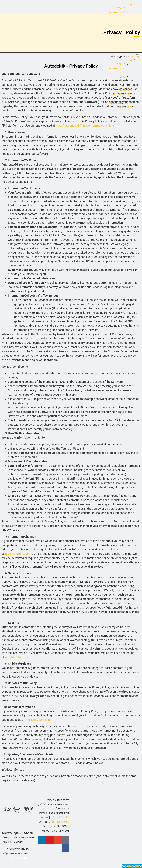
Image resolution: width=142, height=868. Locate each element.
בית (130, 4)
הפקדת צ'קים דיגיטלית (18, 810)
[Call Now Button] (132, 866)
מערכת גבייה (7, 809)
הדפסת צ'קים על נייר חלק (29, 811)
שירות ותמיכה (117, 12)
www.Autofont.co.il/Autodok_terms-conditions (85, 126)
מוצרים (121, 8)
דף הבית (135, 56)
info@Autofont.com (17, 554)
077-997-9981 (60, 817)
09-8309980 (61, 822)
